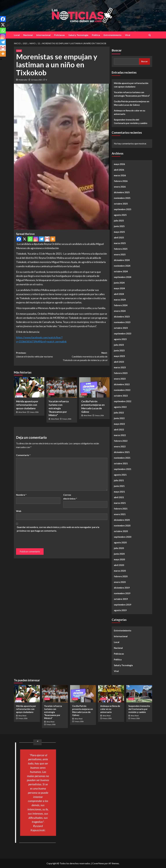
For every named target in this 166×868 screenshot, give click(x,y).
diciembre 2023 (122, 317)
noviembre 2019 (122, 593)
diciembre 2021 (122, 452)
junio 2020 (119, 554)
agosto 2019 (120, 610)
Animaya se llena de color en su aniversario (130, 112)
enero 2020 (120, 582)
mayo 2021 (119, 492)
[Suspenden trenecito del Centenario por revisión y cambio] (139, 694)
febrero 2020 (121, 576)
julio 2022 (119, 413)
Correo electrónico (70, 497)
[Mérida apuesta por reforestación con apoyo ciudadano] (29, 387)
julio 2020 (119, 548)
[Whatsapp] (30, 239)
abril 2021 (119, 497)
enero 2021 (120, 514)
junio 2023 (119, 350)
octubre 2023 (121, 328)
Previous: (39, 355)
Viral (128, 35)
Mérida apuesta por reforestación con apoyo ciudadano (27, 405)
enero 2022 (120, 446)
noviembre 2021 (122, 458)
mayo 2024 (119, 288)
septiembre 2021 (123, 469)
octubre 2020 (121, 531)
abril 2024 (119, 294)
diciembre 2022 (122, 384)
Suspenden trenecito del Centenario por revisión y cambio (131, 121)
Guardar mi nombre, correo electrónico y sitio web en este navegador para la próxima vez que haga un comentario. (58, 529)
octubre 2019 (121, 599)
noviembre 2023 (122, 322)
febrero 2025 (121, 249)
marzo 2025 (120, 243)
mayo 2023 (119, 356)
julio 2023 (119, 345)
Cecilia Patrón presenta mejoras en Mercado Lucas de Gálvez (132, 103)
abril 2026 (119, 170)
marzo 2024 (120, 300)
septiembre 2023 (123, 334)
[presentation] (36, 539)
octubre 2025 (121, 204)
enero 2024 (120, 311)
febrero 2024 (121, 305)
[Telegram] (41, 239)
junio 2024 (119, 283)
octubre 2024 (121, 271)
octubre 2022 (121, 396)
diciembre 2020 (122, 520)
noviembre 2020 (122, 526)
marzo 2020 (120, 571)
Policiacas (59, 35)
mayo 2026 (119, 164)
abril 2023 (119, 362)
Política (96, 35)
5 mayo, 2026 (34, 412)
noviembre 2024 (122, 266)
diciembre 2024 (122, 260)
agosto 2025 (120, 215)
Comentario (23, 455)
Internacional (43, 35)
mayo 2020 (119, 559)
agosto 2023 (120, 339)
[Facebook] (19, 239)
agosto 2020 (120, 542)
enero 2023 (120, 379)
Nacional (28, 35)
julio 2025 (119, 221)
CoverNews (98, 863)
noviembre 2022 (122, 390)
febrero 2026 (121, 181)
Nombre (21, 495)
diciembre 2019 (122, 588)
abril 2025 (119, 237)
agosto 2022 (120, 407)
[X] (25, 239)
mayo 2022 (119, 424)
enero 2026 (120, 187)
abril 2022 (119, 430)
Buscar (117, 50)
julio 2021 (119, 480)
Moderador (23, 80)
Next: (85, 357)
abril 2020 (119, 565)
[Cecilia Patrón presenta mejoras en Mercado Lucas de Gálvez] (94, 387)
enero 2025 (120, 254)
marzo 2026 (120, 175)
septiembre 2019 (123, 605)
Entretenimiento (113, 35)
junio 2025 (119, 226)
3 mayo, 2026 (135, 718)
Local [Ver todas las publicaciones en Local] (19, 51)
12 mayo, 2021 (37, 80)
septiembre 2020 (123, 537)
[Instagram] (36, 239)
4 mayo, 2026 (107, 718)
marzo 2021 (120, 503)
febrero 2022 (121, 441)
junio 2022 (119, 418)
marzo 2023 (120, 367)
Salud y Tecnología (78, 35)
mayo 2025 (119, 232)
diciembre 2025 (122, 192)
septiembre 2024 (123, 277)
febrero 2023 (121, 373)
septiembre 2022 (123, 401)
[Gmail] (47, 239)
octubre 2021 (121, 463)
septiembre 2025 (123, 209)
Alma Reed (22, 412)
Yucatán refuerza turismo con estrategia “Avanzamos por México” (59, 408)
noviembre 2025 (122, 198)
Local (17, 35)
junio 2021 (119, 486)
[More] (53, 239)
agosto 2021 (120, 475)
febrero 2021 (121, 509)
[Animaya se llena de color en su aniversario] (111, 694)
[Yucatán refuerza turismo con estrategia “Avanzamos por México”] (62, 387)
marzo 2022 (120, 435)
